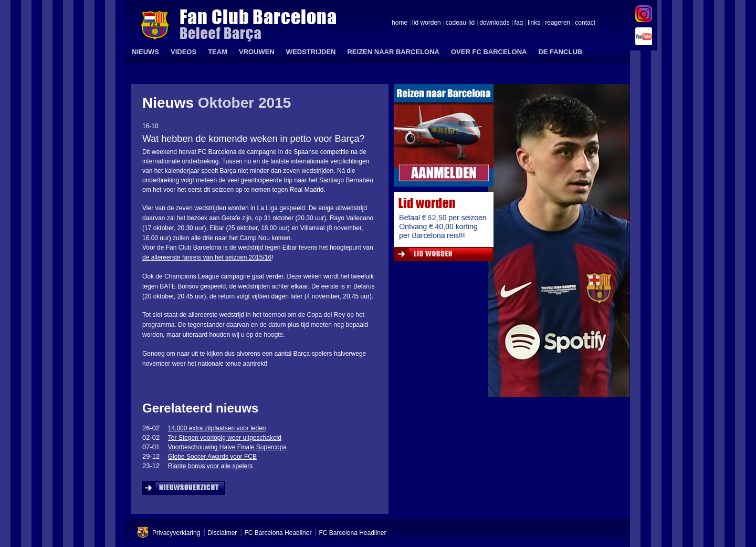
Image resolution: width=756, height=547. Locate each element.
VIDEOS (183, 52)
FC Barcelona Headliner (278, 533)
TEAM (218, 52)
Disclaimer (222, 533)
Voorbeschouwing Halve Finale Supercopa (227, 447)
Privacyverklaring (176, 533)
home (400, 23)
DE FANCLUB (560, 52)
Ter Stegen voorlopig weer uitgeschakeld (225, 438)
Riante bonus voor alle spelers (210, 466)
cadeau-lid (460, 23)
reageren (558, 23)
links (534, 23)
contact (585, 23)
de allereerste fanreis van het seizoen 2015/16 (207, 257)
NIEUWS (145, 52)
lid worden (427, 23)
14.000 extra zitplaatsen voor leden (217, 428)
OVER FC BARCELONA (489, 52)
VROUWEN (257, 52)
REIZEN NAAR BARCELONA (393, 52)
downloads (494, 23)
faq (519, 23)
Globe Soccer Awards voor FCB (212, 457)
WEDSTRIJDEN (311, 52)
